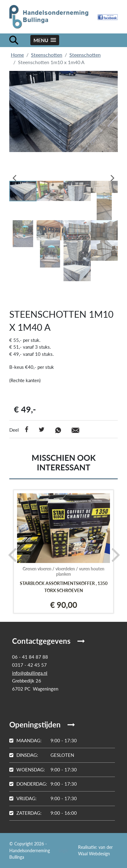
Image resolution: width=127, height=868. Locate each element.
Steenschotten (47, 55)
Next (108, 176)
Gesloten (42, 755)
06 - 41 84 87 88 (30, 657)
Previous (19, 176)
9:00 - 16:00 (43, 813)
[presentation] (10, 554)
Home (17, 55)
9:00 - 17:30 (43, 740)
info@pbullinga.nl (30, 673)
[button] (45, 40)
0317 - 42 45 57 (29, 665)
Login (63, 851)
